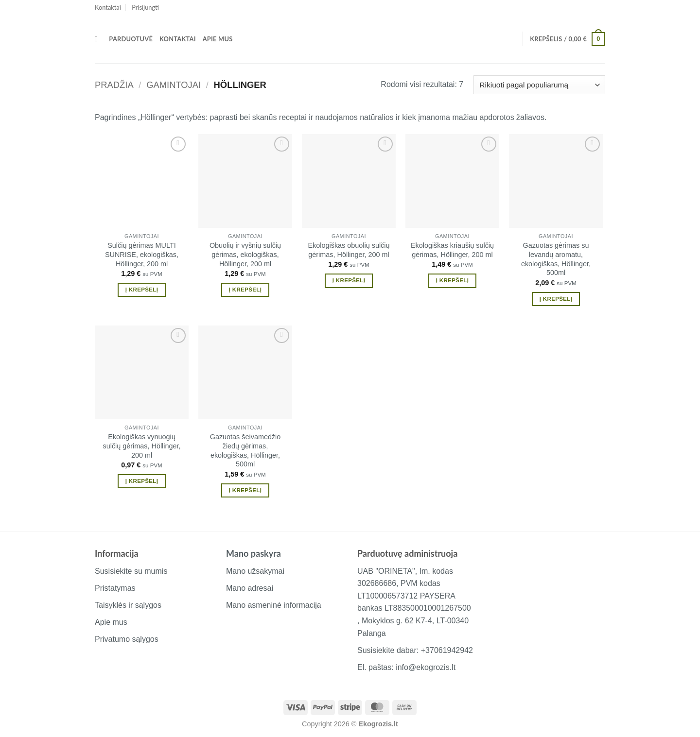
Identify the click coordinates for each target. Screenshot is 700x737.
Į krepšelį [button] (142, 290)
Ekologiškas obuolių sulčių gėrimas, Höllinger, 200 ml (349, 250)
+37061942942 (447, 650)
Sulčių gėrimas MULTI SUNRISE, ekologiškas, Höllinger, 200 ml (142, 254)
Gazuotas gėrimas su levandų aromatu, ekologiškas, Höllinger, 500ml (556, 259)
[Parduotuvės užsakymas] (539, 85)
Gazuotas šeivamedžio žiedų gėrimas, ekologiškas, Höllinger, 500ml (245, 450)
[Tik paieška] (98, 39)
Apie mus (218, 39)
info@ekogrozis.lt (426, 667)
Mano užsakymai (255, 571)
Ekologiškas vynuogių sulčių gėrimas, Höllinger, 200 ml (142, 446)
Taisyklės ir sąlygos (128, 605)
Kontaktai (108, 7)
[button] (145, 7)
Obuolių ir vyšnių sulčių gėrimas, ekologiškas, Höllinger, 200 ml (245, 254)
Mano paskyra (254, 553)
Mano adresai (250, 588)
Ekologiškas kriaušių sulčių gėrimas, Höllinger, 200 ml (452, 250)
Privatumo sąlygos (127, 639)
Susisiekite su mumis (131, 571)
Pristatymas (115, 588)
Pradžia (114, 85)
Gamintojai (174, 85)
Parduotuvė (131, 39)
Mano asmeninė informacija (274, 605)
